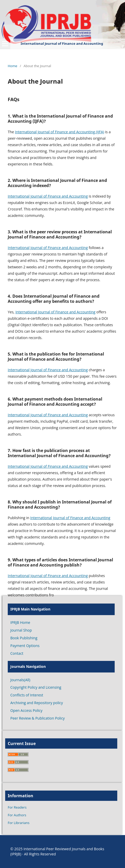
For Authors (17, 815)
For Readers (17, 807)
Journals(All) (20, 680)
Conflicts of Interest (27, 695)
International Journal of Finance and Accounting (48, 196)
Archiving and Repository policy (37, 703)
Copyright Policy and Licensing (36, 687)
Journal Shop (21, 630)
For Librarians (19, 823)
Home (13, 66)
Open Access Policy (26, 710)
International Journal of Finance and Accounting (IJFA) (60, 132)
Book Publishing (24, 638)
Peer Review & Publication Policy (38, 718)
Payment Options (25, 646)
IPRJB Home (20, 622)
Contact (17, 653)
